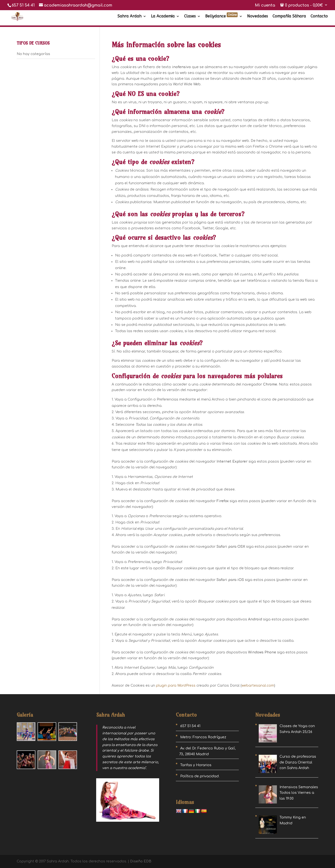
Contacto (319, 16)
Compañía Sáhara (289, 16)
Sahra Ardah (129, 16)
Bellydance (221, 16)
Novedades (257, 16)
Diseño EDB (141, 861)
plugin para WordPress (176, 686)
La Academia (163, 16)
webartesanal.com (258, 686)
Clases (190, 16)
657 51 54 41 (23, 5)
